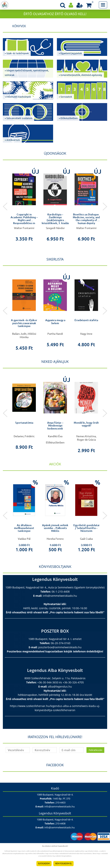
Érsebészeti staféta (86, 320)
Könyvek (19, 26)
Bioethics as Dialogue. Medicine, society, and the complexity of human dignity (86, 219)
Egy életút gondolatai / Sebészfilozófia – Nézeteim (86, 528)
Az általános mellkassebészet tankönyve (24, 528)
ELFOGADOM (44, 863)
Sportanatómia (24, 423)
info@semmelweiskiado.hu (60, 596)
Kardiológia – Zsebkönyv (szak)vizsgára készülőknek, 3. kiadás (55, 219)
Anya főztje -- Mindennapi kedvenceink (55, 426)
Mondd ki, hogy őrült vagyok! (86, 424)
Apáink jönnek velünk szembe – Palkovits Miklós (55, 528)
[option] (24, 203)
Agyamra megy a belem (55, 322)
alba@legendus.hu (60, 686)
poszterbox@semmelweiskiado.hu (60, 647)
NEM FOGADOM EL (63, 863)
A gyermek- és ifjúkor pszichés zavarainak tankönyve (24, 323)
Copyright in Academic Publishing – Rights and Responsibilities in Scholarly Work (24, 220)
